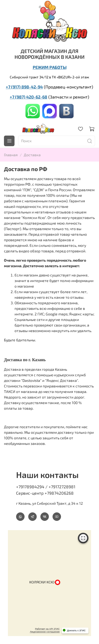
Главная (11, 155)
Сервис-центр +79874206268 (45, 493)
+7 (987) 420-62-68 (29, 97)
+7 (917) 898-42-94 (24, 87)
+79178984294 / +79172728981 (46, 487)
